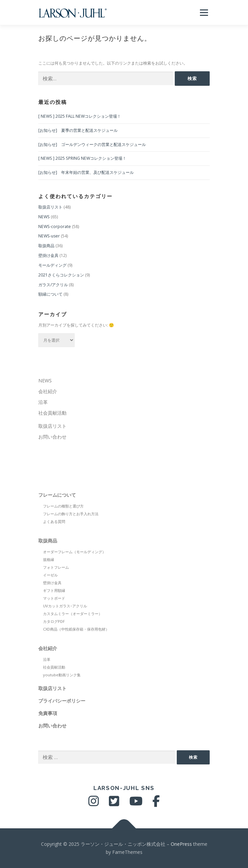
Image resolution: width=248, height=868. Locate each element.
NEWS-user (49, 236)
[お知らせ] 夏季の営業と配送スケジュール (78, 130)
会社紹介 (48, 391)
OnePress (181, 844)
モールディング (52, 265)
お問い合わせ (52, 437)
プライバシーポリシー (62, 701)
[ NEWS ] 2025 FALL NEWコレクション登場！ (80, 116)
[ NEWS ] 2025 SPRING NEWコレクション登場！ (82, 158)
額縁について (50, 294)
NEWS (44, 217)
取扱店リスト (50, 207)
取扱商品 (46, 246)
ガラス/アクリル (53, 285)
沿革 (43, 402)
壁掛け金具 (48, 255)
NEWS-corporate (55, 227)
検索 (193, 757)
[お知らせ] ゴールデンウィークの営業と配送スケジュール (92, 144)
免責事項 (48, 713)
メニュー (204, 13)
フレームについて (57, 495)
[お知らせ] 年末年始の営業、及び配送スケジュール (86, 172)
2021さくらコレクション (61, 275)
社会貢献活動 (52, 413)
